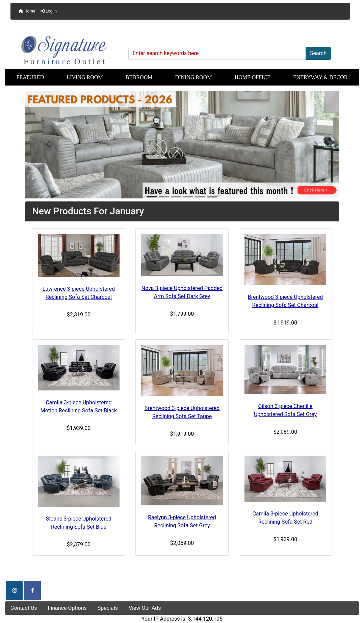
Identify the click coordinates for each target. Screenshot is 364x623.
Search (318, 53)
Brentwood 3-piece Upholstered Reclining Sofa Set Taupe (182, 412)
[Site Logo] (64, 50)
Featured (30, 77)
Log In (49, 11)
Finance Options (67, 608)
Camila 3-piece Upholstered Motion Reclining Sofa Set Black (79, 406)
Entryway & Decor (320, 77)
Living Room (85, 77)
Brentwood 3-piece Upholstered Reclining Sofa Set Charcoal (285, 301)
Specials (108, 608)
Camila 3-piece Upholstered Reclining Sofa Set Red (285, 518)
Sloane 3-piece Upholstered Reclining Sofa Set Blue (79, 523)
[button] (49, 145)
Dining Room (194, 77)
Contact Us (24, 608)
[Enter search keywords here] (217, 53)
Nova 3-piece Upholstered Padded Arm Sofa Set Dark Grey (182, 292)
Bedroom (139, 77)
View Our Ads (145, 608)
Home (27, 11)
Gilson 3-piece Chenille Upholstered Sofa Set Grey (285, 410)
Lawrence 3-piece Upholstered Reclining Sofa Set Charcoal (79, 293)
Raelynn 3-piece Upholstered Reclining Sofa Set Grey (182, 521)
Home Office (253, 77)
